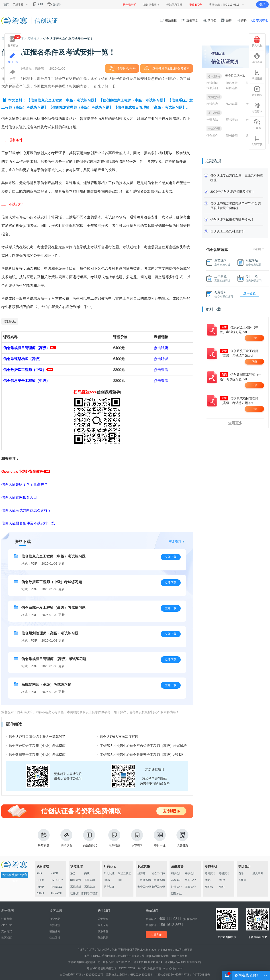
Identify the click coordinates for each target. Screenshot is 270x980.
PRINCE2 (56, 887)
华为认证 (109, 873)
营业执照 (103, 938)
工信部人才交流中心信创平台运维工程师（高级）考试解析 (143, 746)
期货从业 (176, 893)
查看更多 (235, 423)
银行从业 (190, 880)
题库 (226, 20)
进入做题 (250, 293)
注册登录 (7, 919)
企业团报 (257, 91)
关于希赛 (103, 919)
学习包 (210, 20)
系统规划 (76, 887)
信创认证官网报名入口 (19, 497)
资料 (241, 20)
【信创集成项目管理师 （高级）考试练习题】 (150, 107)
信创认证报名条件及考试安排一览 (28, 523)
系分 (73, 873)
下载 (254, 338)
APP (38, 4)
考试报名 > (35, 39)
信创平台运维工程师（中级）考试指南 (37, 746)
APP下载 (257, 141)
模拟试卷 (66, 838)
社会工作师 (158, 873)
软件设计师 (77, 893)
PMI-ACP (56, 893)
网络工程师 (91, 893)
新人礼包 (257, 42)
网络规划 (76, 880)
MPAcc (209, 887)
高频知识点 (90, 838)
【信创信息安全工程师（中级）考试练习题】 (62, 100)
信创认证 (10, 321)
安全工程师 (144, 887)
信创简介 (212, 136)
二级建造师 (158, 880)
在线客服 (156, 935)
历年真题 (44, 838)
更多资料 (175, 542)
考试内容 (212, 104)
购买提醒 (7, 938)
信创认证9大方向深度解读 (119, 737)
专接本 (242, 880)
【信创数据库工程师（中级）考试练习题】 (133, 100)
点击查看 (161, 370)
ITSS (107, 880)
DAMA (40, 893)
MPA (222, 887)
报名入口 (212, 88)
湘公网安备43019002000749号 (183, 962)
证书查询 (232, 120)
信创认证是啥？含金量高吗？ (25, 484)
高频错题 (114, 838)
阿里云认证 (125, 873)
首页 (6, 4)
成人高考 (258, 873)
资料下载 (23, 542)
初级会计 (176, 873)
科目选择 (232, 88)
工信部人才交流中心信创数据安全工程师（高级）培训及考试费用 (148, 755)
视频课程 (168, 20)
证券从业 (176, 887)
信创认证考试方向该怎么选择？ (26, 510)
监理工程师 (158, 887)
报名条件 (232, 83)
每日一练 (160, 838)
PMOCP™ (57, 880)
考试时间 (212, 83)
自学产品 (55, 919)
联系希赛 (103, 931)
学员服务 (257, 75)
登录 (262, 4)
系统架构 (90, 880)
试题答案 (182, 838)
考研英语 (224, 873)
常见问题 (103, 925)
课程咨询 (257, 58)
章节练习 (137, 838)
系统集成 (90, 887)
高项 (87, 873)
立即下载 (171, 557)
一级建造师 (144, 880)
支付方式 (7, 931)
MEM (222, 880)
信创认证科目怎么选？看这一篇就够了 (37, 737)
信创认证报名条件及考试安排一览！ (68, 39)
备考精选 (14, 41)
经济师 (141, 873)
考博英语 (210, 873)
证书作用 (232, 136)
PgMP (40, 887)
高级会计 (176, 880)
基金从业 (190, 887)
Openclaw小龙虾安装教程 (26, 471)
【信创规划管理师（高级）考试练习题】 (81, 107)
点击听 (159, 359)
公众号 (257, 124)
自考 (241, 873)
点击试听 (161, 348)
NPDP (54, 873)
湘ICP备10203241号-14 (148, 962)
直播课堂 (190, 20)
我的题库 (259, 249)
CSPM (40, 880)
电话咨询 (257, 108)
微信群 (54, 4)
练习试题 (232, 104)
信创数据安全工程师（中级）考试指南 (37, 755)
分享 (13, 75)
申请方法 (212, 120)
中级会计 (190, 873)
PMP (39, 873)
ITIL (120, 880)
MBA (208, 880)
